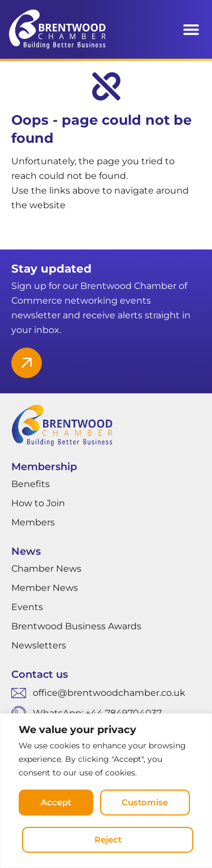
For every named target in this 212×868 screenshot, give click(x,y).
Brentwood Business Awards (76, 626)
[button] (191, 30)
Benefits (31, 484)
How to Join (38, 503)
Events (27, 607)
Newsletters (39, 645)
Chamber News (46, 569)
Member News (45, 588)
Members (33, 522)
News (26, 551)
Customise (145, 802)
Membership (44, 467)
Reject (108, 839)
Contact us (40, 674)
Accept (56, 802)
